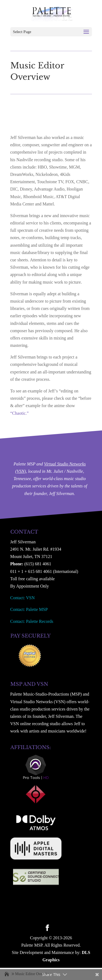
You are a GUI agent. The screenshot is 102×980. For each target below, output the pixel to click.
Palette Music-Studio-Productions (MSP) (46, 694)
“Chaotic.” (20, 413)
